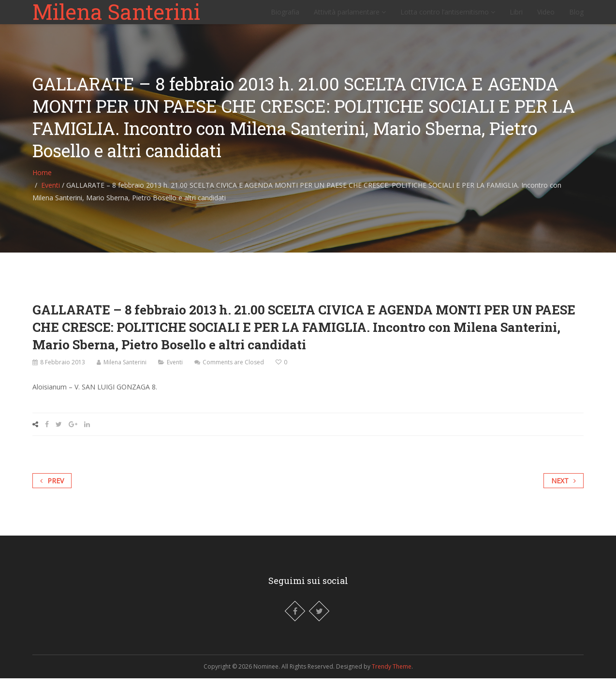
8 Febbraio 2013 (63, 371)
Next (564, 489)
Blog (576, 17)
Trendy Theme (392, 675)
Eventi (51, 194)
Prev (52, 489)
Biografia (285, 17)
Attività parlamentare (350, 17)
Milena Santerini (116, 16)
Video (546, 17)
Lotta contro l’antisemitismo (448, 17)
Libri (516, 17)
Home (42, 181)
